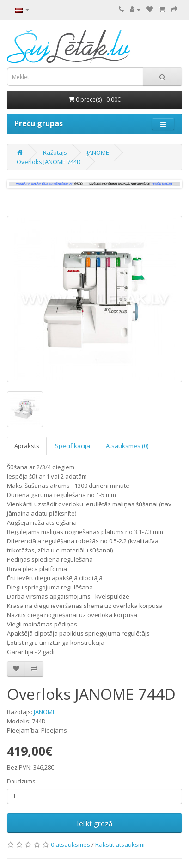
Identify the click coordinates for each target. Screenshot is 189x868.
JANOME (98, 152)
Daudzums (21, 781)
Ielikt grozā (94, 823)
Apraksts (27, 446)
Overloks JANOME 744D (49, 162)
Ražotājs (55, 152)
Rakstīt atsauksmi (120, 844)
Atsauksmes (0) (127, 446)
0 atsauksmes (70, 844)
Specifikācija (73, 446)
